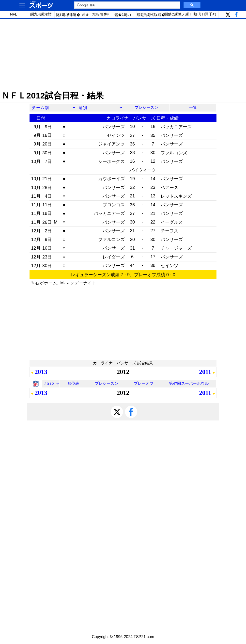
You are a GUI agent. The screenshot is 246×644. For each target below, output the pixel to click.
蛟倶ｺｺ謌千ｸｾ (205, 14)
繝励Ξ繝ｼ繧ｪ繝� (150, 15)
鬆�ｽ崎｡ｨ (123, 15)
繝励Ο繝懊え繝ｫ (178, 14)
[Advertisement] (123, 55)
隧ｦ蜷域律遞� (68, 15)
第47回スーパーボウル (189, 383)
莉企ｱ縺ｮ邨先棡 (96, 14)
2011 (205, 372)
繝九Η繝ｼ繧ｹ (41, 14)
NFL (14, 14)
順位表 (73, 383)
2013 (41, 372)
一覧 (193, 107)
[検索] (127, 5)
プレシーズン (146, 107)
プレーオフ (144, 383)
